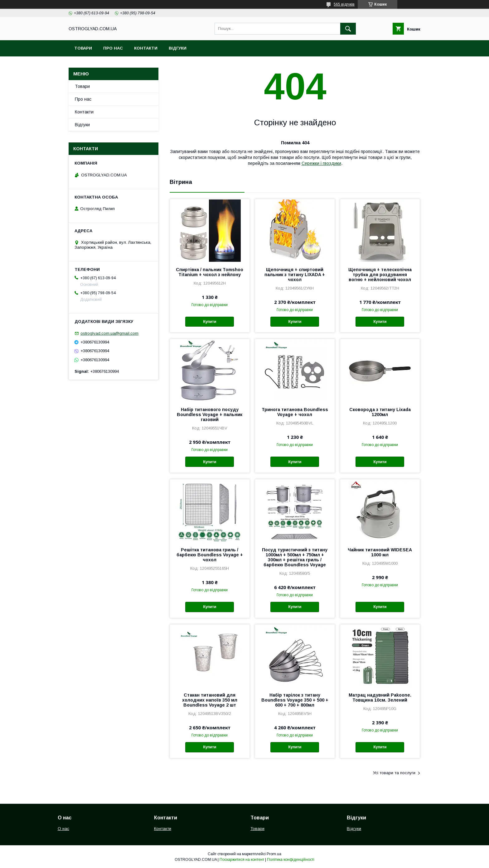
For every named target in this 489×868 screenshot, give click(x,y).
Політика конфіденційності (291, 860)
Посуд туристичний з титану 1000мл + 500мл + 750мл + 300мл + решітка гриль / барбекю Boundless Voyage (295, 557)
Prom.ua (274, 854)
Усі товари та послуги (394, 773)
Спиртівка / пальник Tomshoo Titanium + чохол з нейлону (210, 272)
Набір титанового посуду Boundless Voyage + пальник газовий (210, 415)
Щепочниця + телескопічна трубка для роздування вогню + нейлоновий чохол (380, 275)
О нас (63, 829)
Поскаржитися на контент (242, 860)
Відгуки (178, 48)
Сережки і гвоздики (321, 163)
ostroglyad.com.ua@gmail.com (109, 333)
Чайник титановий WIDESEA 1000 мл (380, 552)
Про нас (113, 48)
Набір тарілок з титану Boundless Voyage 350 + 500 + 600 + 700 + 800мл (295, 700)
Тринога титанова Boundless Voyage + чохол (295, 412)
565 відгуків (344, 4)
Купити (210, 322)
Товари (83, 48)
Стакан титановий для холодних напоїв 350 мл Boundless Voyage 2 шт (210, 700)
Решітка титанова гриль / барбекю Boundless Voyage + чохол (210, 555)
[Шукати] (348, 29)
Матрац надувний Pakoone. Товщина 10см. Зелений (380, 698)
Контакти (146, 48)
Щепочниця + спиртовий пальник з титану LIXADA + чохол (295, 275)
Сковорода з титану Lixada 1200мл (380, 412)
